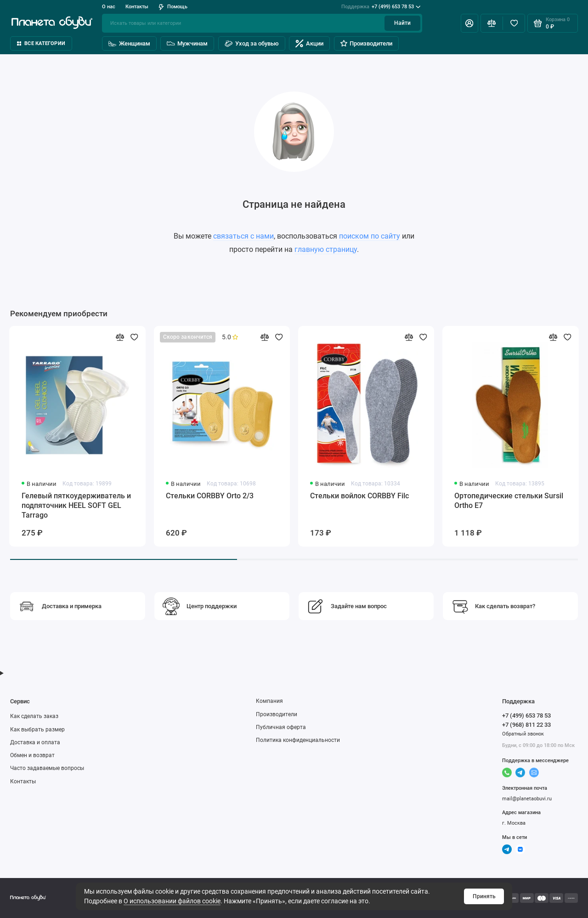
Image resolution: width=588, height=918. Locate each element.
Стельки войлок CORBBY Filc (359, 496)
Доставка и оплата (35, 742)
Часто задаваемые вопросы (47, 768)
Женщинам (129, 43)
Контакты (137, 7)
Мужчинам (187, 43)
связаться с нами (243, 236)
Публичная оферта (281, 727)
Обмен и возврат (32, 755)
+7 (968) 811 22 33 (526, 725)
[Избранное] (514, 23)
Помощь (173, 7)
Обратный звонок (523, 734)
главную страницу (326, 249)
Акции (309, 43)
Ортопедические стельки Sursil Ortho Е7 (509, 501)
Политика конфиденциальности (298, 740)
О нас (109, 7)
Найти (402, 23)
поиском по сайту (370, 236)
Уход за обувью (252, 43)
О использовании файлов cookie (172, 901)
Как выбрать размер (37, 730)
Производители (366, 43)
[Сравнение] (492, 23)
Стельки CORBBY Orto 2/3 (210, 496)
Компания (269, 701)
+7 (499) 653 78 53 (381, 7)
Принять (484, 896)
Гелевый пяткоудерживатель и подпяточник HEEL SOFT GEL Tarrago (76, 505)
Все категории (41, 43)
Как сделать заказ (34, 716)
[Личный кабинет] (469, 23)
